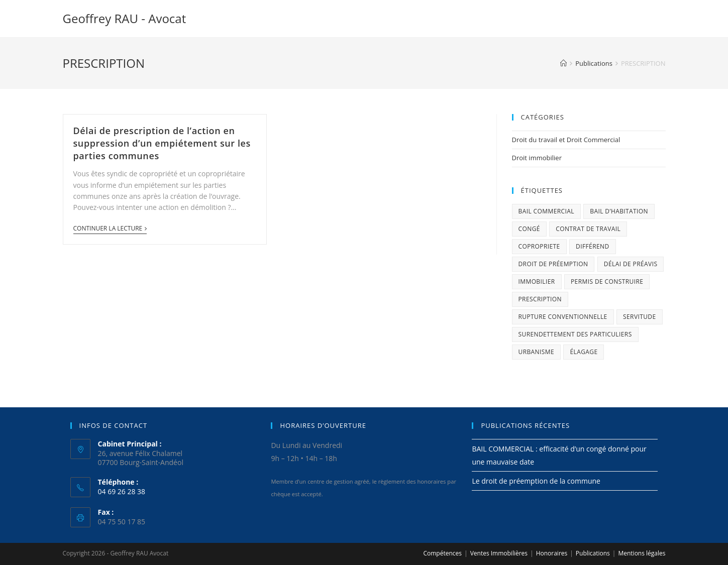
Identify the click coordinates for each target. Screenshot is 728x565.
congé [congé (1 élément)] (529, 229)
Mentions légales (642, 553)
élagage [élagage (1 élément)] (584, 352)
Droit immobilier (537, 158)
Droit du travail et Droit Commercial (566, 140)
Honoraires (552, 553)
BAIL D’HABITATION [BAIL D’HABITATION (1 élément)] (619, 211)
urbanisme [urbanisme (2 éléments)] (537, 352)
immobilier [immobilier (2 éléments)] (537, 281)
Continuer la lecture (110, 229)
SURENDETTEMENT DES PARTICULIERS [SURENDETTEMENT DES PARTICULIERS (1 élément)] (575, 334)
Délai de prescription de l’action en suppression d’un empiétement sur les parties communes (162, 143)
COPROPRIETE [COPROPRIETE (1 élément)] (539, 246)
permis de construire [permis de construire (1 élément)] (607, 281)
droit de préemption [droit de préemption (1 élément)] (553, 264)
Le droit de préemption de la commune (536, 481)
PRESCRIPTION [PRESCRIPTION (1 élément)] (540, 299)
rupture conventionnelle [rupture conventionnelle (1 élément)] (563, 317)
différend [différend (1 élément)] (593, 246)
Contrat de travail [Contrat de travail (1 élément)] (588, 229)
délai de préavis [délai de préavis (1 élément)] (631, 264)
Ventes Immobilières (499, 553)
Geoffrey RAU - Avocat (125, 18)
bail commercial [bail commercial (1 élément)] (546, 211)
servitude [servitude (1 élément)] (640, 317)
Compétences (442, 553)
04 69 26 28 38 (122, 491)
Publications (593, 553)
